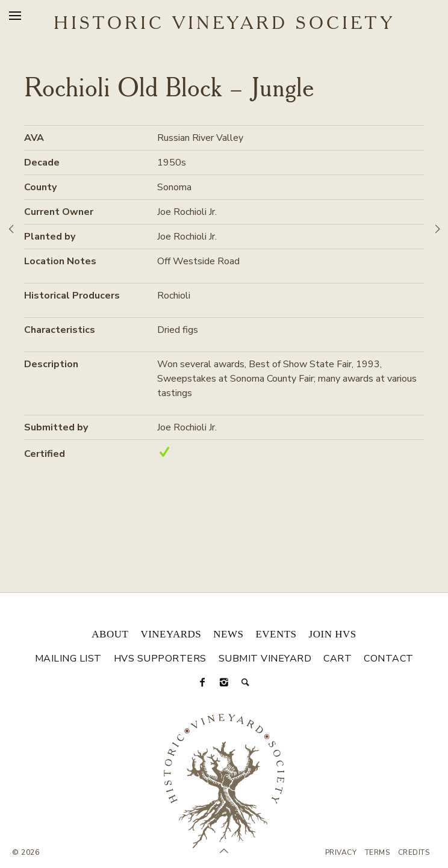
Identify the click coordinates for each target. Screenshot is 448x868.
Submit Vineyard (265, 659)
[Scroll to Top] (224, 851)
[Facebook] (202, 683)
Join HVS (333, 634)
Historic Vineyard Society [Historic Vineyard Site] (224, 24)
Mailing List (68, 659)
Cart (338, 659)
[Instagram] (224, 683)
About (110, 634)
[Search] (246, 683)
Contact (389, 659)
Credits (414, 852)
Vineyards (171, 634)
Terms (378, 852)
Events (276, 634)
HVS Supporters (160, 659)
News (228, 634)
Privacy (341, 852)
